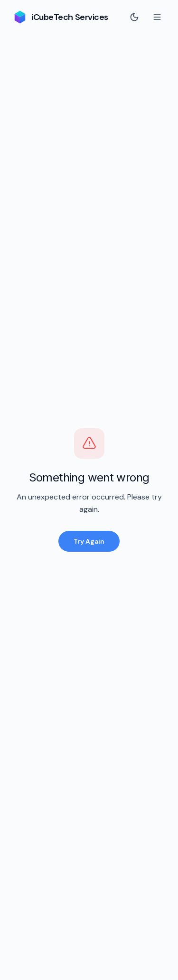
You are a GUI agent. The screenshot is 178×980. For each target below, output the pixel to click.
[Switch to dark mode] (134, 17)
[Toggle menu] (157, 17)
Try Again (89, 541)
